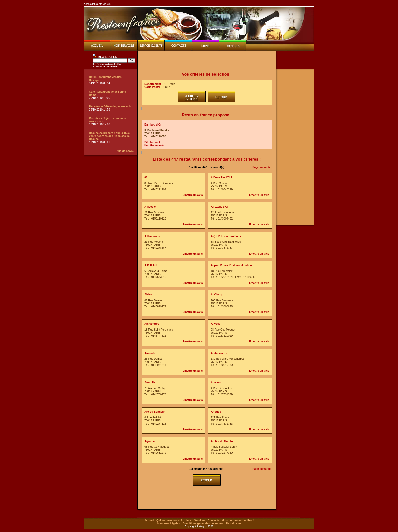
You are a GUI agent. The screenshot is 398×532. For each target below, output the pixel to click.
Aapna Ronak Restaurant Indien (231, 265)
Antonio (216, 382)
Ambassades (219, 353)
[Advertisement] (207, 61)
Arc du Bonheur (155, 412)
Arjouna (150, 441)
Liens (188, 520)
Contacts (213, 520)
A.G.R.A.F (151, 265)
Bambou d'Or (153, 124)
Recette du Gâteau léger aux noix (110, 106)
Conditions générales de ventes (203, 523)
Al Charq (217, 294)
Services (200, 520)
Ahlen (148, 294)
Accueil (149, 520)
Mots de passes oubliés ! (238, 520)
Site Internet (152, 142)
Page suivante (261, 167)
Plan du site (233, 523)
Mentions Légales (169, 523)
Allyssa (216, 324)
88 (146, 177)
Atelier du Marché (222, 441)
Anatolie (150, 382)
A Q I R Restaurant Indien (227, 236)
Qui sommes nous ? (169, 520)
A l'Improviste (153, 236)
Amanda (150, 353)
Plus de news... (125, 151)
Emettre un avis (154, 145)
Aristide (216, 412)
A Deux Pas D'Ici (221, 177)
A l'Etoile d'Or (220, 207)
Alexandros (152, 324)
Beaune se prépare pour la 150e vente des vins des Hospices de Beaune (110, 136)
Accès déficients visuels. (97, 4)
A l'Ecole (150, 207)
